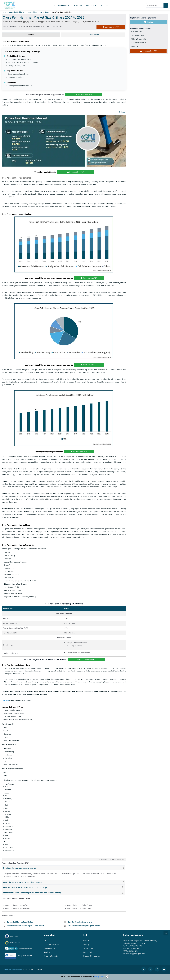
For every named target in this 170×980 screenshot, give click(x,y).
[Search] (166, 5)
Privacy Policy (99, 977)
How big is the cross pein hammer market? (64, 868)
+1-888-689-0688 (136, 946)
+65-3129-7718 (133, 951)
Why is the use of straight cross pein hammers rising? (64, 883)
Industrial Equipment (35, 12)
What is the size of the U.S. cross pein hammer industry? (64, 888)
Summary (31, 35)
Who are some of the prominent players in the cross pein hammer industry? (64, 893)
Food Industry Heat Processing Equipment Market (26, 926)
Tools (47, 12)
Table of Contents (93, 35)
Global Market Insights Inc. (13, 970)
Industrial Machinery (16, 12)
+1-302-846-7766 (133, 949)
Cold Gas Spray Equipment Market (81, 922)
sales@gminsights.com (136, 954)
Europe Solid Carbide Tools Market (20, 922)
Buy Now (149, 22)
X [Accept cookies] (107, 977)
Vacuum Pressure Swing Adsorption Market (84, 926)
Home (4, 12)
